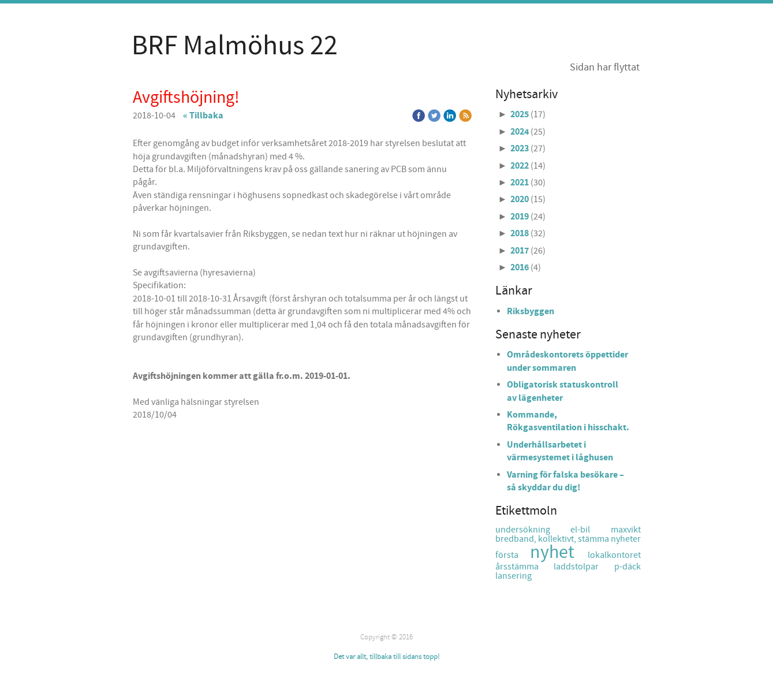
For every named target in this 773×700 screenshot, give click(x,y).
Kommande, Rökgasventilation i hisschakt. (568, 421)
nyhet (559, 552)
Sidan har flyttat (605, 67)
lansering (514, 576)
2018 (520, 233)
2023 (520, 148)
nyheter (626, 539)
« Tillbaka (203, 116)
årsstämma (525, 567)
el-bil (591, 530)
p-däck (628, 567)
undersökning (533, 530)
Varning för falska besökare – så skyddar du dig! (565, 481)
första (513, 555)
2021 (520, 183)
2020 (520, 199)
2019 (520, 217)
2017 (520, 251)
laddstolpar (584, 567)
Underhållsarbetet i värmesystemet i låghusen (560, 451)
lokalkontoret (614, 555)
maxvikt (626, 530)
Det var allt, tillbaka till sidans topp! (386, 657)
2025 (520, 114)
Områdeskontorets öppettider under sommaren (567, 361)
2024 (520, 132)
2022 (520, 166)
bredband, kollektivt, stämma (553, 539)
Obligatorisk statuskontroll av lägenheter (563, 391)
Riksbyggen (531, 311)
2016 (520, 267)
